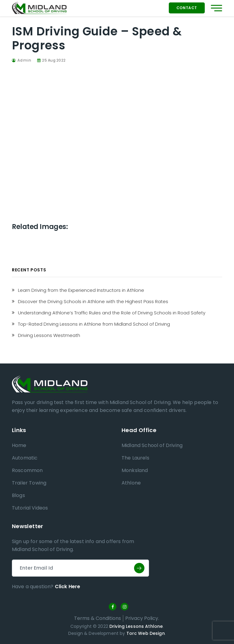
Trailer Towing (29, 483)
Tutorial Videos (30, 508)
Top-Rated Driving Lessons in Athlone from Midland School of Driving (94, 324)
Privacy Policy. (142, 618)
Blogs (18, 495)
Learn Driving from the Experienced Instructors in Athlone (81, 290)
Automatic (25, 458)
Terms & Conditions (97, 618)
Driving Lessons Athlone (136, 626)
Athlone (131, 483)
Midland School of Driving (152, 445)
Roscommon (27, 470)
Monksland (135, 470)
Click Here (68, 587)
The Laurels (135, 458)
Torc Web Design (146, 633)
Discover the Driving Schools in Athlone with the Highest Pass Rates (93, 301)
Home (19, 445)
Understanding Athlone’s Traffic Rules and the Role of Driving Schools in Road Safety (112, 313)
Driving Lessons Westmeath (49, 335)
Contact (187, 8)
